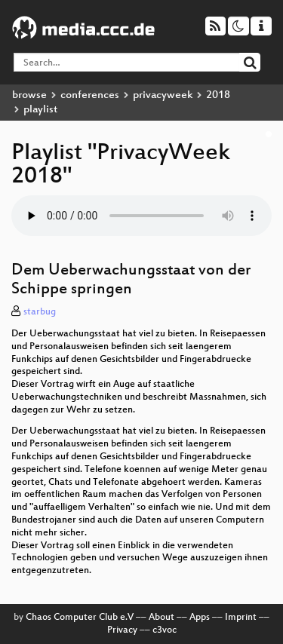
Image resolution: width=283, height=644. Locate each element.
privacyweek (163, 95)
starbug (40, 312)
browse (29, 95)
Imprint (241, 618)
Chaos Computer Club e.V (80, 618)
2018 (218, 95)
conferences (90, 95)
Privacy (122, 630)
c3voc (165, 630)
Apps (200, 618)
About (161, 618)
